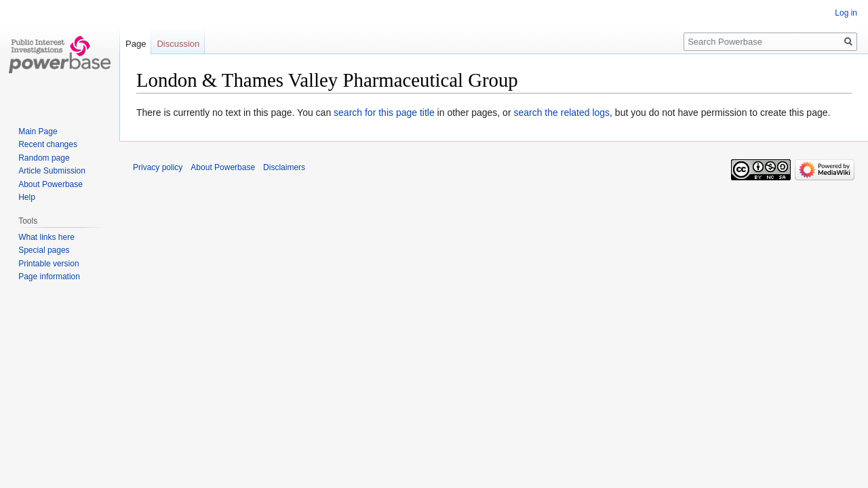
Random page (44, 158)
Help (27, 197)
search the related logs (561, 113)
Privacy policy (158, 167)
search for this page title (384, 113)
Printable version (48, 264)
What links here (46, 237)
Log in (846, 13)
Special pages (44, 250)
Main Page (38, 131)
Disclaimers (284, 167)
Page (136, 44)
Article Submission (52, 171)
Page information (49, 277)
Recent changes (48, 144)
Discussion (178, 44)
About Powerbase (51, 184)
